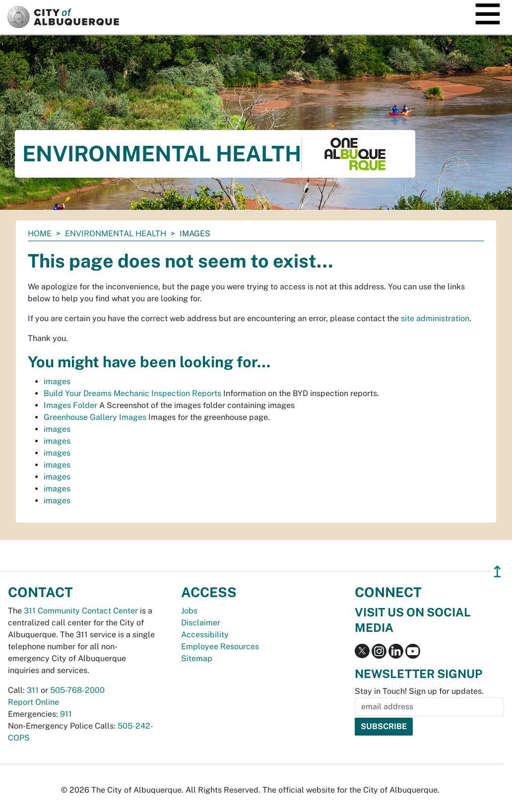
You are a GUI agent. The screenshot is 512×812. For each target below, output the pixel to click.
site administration (435, 318)
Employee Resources (220, 646)
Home (40, 234)
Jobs (189, 611)
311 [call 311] (33, 690)
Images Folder (70, 405)
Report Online (33, 702)
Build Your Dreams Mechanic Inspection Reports (132, 393)
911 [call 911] (66, 714)
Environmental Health (116, 234)
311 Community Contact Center (81, 611)
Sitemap (197, 658)
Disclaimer (201, 623)
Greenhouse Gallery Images (95, 417)
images (57, 381)
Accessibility (205, 635)
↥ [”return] (497, 572)
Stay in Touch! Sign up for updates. (419, 691)
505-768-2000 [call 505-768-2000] (77, 690)
